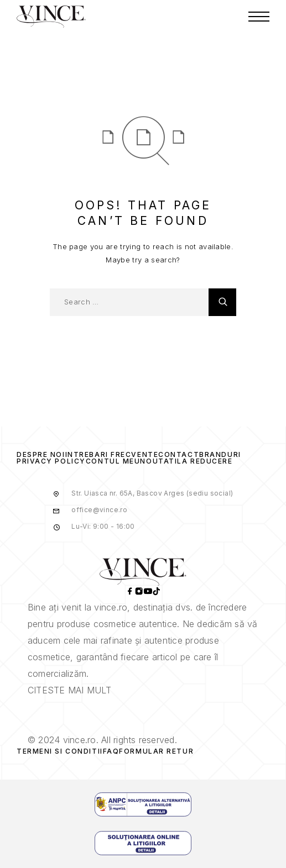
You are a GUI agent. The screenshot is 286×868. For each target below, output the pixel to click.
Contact (179, 454)
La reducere (205, 461)
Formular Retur (156, 751)
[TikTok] (157, 592)
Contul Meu (113, 461)
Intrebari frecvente (112, 454)
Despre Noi (41, 454)
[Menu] (259, 17)
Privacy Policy (51, 461)
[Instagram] (139, 592)
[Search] (222, 302)
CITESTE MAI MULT (69, 690)
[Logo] (51, 17)
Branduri (220, 454)
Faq (111, 751)
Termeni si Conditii (60, 751)
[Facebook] (130, 592)
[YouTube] (148, 592)
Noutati (158, 461)
